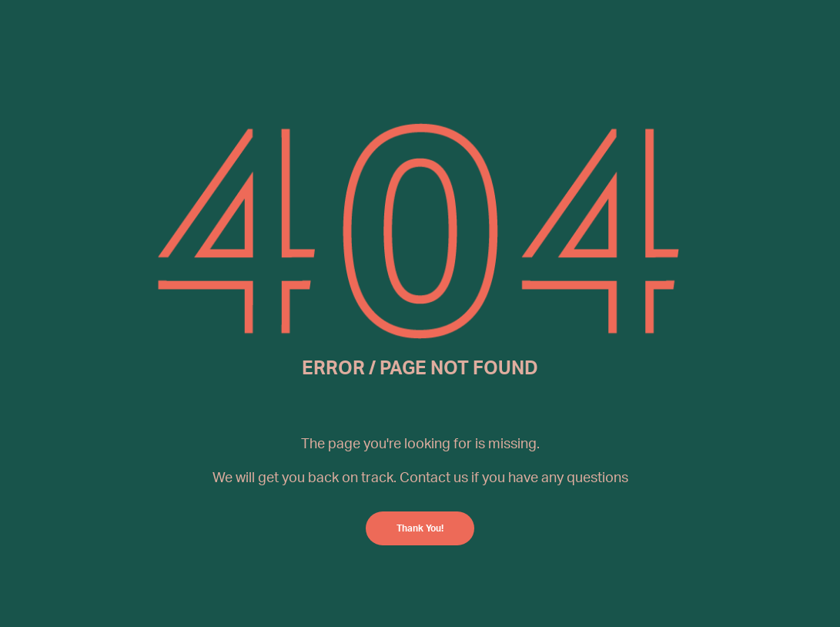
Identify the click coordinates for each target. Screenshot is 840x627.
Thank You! (420, 528)
